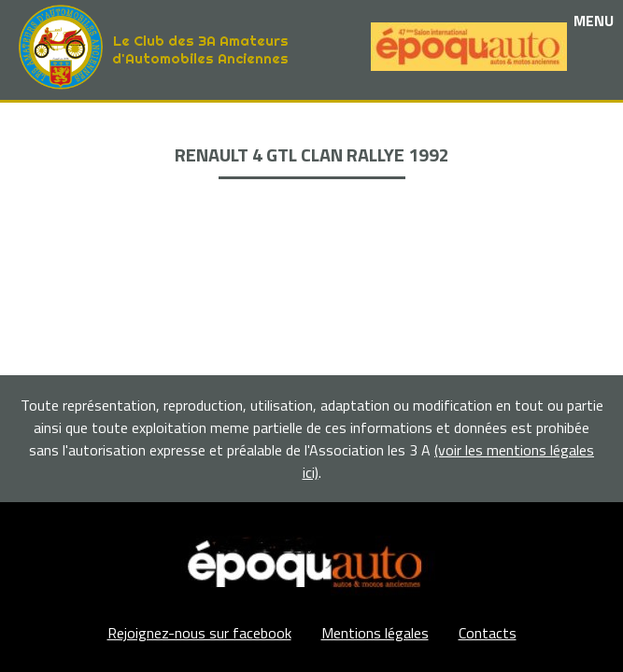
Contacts (488, 633)
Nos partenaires (312, 166)
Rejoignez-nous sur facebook (199, 633)
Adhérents (312, 209)
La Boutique (311, 187)
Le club (311, 123)
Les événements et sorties (311, 144)
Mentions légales (375, 633)
